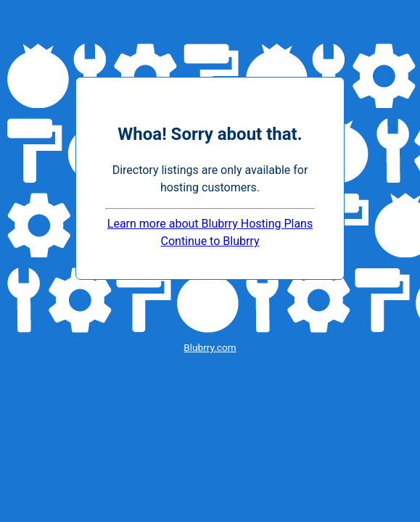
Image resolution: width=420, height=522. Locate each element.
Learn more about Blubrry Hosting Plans (210, 224)
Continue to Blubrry (210, 241)
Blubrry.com (210, 347)
